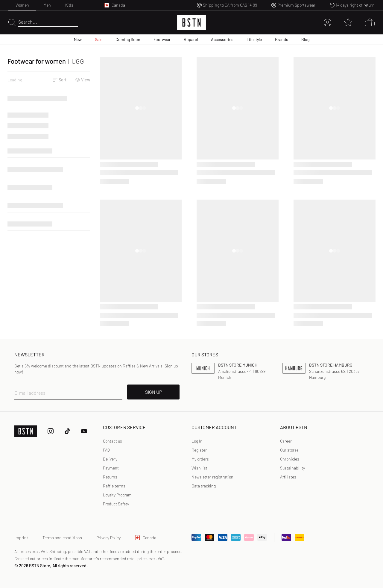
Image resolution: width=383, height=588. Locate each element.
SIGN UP (153, 392)
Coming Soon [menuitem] (128, 39)
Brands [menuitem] (282, 39)
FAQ (106, 450)
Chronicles (290, 459)
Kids (69, 5)
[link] (197, 441)
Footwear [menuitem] (162, 39)
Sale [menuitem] (99, 39)
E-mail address (30, 393)
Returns (110, 477)
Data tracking (204, 486)
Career (286, 441)
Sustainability (292, 468)
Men (47, 5)
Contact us (113, 441)
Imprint (21, 538)
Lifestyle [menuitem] (254, 39)
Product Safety (116, 504)
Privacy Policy (108, 538)
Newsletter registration (212, 477)
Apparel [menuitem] (191, 39)
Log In (197, 441)
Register (199, 450)
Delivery (110, 459)
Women (22, 5)
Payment (111, 468)
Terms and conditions (62, 538)
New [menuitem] (78, 39)
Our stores (289, 450)
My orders (200, 459)
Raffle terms (114, 486)
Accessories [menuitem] (222, 39)
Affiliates (288, 477)
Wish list (199, 468)
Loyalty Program (117, 495)
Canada (146, 538)
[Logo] (191, 22)
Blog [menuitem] (305, 39)
